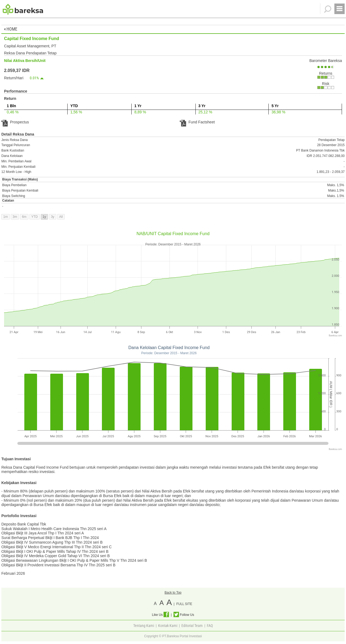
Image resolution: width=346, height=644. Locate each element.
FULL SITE (184, 604)
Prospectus (15, 122)
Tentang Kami (144, 626)
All (61, 217)
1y (44, 217)
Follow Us (184, 615)
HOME (11, 29)
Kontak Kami (168, 626)
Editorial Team (192, 626)
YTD (35, 217)
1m (6, 217)
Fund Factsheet (197, 122)
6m (24, 217)
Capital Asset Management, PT (30, 46)
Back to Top (173, 593)
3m (15, 217)
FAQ (210, 626)
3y (53, 217)
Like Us (160, 615)
